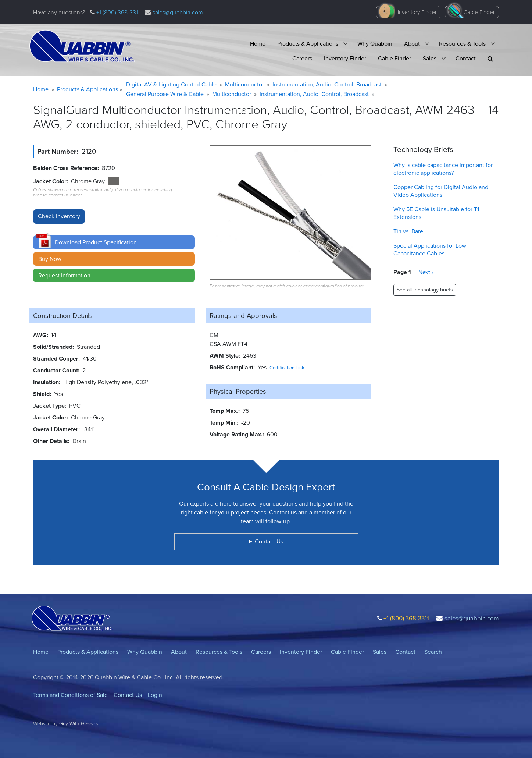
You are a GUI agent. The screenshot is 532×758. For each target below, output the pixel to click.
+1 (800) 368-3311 (117, 12)
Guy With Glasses (78, 723)
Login (155, 695)
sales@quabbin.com (178, 12)
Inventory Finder (417, 12)
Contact (466, 58)
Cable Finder (479, 12)
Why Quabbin (375, 44)
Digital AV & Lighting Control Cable (171, 84)
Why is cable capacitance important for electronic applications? (443, 169)
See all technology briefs (425, 290)
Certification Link (287, 368)
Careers (302, 58)
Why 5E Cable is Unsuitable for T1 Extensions (436, 213)
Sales (430, 58)
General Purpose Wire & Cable (165, 94)
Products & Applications (308, 44)
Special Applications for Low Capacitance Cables (430, 249)
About (412, 44)
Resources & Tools (462, 44)
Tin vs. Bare (408, 231)
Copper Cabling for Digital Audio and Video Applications (441, 191)
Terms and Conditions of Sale (70, 695)
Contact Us (128, 695)
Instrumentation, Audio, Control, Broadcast (327, 84)
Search (433, 652)
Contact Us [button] (269, 541)
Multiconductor (244, 84)
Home (258, 44)
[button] (490, 59)
